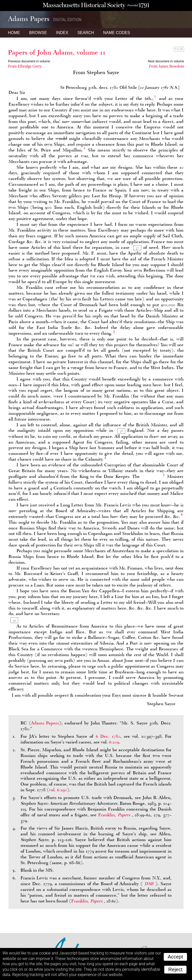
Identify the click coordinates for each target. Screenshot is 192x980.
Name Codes (117, 33)
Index (62, 33)
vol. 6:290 (58, 790)
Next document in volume (166, 61)
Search (86, 33)
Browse (38, 33)
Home (14, 33)
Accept (175, 957)
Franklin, (115, 815)
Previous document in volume (29, 61)
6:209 (114, 742)
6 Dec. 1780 (108, 736)
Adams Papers (45, 723)
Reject (175, 969)
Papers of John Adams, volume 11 (57, 52)
